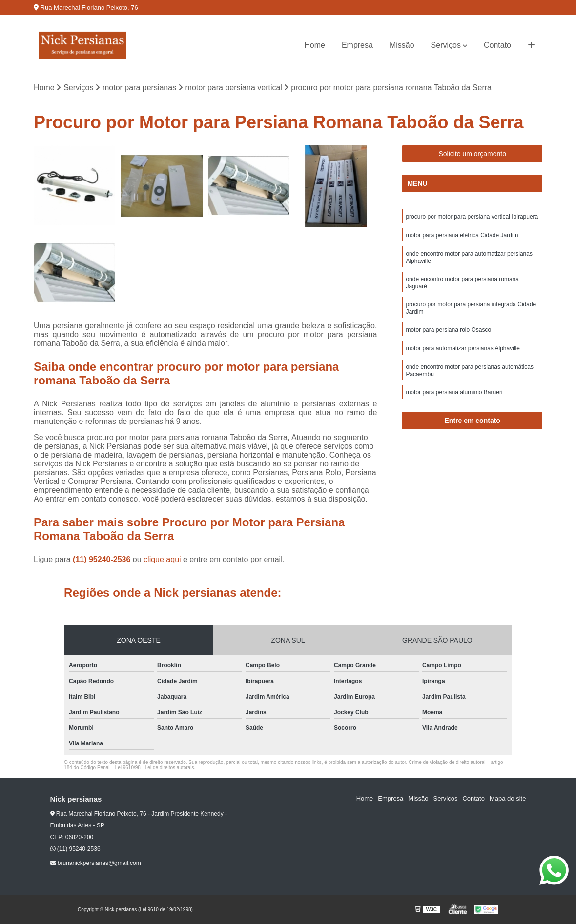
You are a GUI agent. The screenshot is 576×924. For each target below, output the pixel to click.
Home (315, 45)
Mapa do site (508, 798)
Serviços (446, 45)
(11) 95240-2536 (103, 559)
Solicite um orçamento (472, 154)
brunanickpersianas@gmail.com (96, 863)
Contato (497, 45)
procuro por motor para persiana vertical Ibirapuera (472, 217)
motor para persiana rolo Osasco (448, 330)
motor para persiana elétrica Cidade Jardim (462, 235)
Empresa (357, 45)
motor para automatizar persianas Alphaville (463, 348)
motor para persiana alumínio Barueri (454, 392)
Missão (402, 45)
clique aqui (162, 559)
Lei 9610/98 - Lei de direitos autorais (155, 768)
